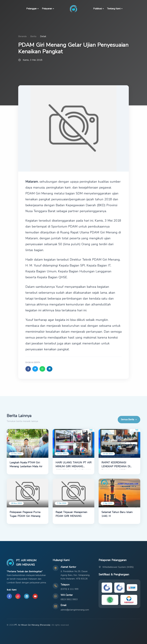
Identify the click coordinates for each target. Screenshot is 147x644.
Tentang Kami (114, 9)
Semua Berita (129, 420)
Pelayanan (47, 9)
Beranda (22, 36)
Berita (33, 36)
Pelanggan (31, 9)
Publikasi (97, 9)
